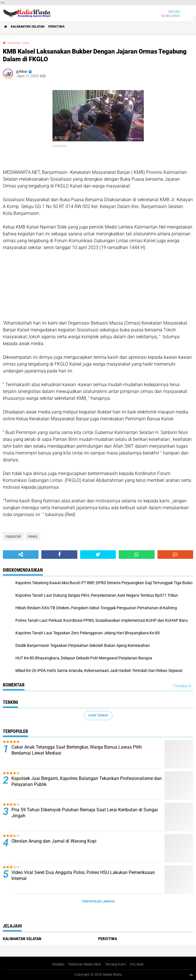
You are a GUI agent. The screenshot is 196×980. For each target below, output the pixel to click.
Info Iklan (137, 964)
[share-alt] (21, 555)
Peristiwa (56, 27)
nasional (14, 43)
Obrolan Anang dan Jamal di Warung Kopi (54, 841)
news (26, 43)
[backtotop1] (191, 975)
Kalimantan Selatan (28, 27)
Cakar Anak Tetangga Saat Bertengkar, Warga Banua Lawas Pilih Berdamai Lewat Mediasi (77, 750)
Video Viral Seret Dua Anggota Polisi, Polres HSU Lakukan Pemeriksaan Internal (83, 875)
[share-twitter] (98, 555)
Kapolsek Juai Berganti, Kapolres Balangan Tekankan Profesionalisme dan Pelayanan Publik (87, 781)
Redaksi (58, 964)
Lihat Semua (98, 715)
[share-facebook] (59, 555)
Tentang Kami (116, 964)
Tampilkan (182, 686)
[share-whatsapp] (137, 555)
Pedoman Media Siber (85, 964)
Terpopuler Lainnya (98, 901)
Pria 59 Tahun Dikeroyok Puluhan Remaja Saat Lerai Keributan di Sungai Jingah (85, 813)
